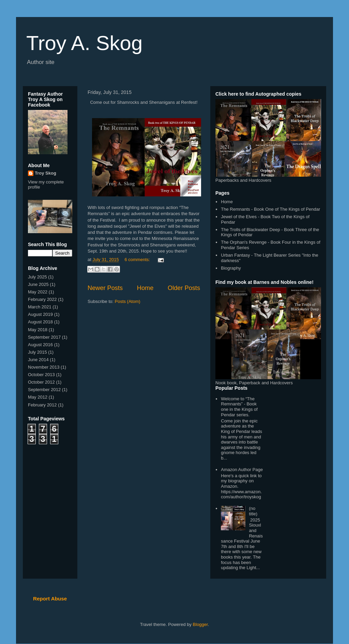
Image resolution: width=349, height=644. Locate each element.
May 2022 (38, 292)
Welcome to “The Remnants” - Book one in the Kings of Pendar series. (239, 407)
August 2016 (40, 345)
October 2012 (41, 382)
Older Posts (184, 288)
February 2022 (42, 299)
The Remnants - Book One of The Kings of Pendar (270, 209)
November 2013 (44, 367)
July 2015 (37, 352)
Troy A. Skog (84, 43)
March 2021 (40, 307)
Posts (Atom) (128, 301)
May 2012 (38, 397)
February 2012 (42, 405)
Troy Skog (45, 173)
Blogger (200, 624)
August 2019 (40, 314)
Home (145, 288)
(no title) (253, 511)
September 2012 (44, 390)
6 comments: (138, 260)
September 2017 (44, 337)
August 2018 (40, 322)
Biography (231, 268)
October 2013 (41, 375)
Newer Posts (105, 288)
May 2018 (38, 330)
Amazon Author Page (242, 470)
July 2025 (37, 277)
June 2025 (38, 284)
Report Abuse (50, 599)
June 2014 (38, 360)
